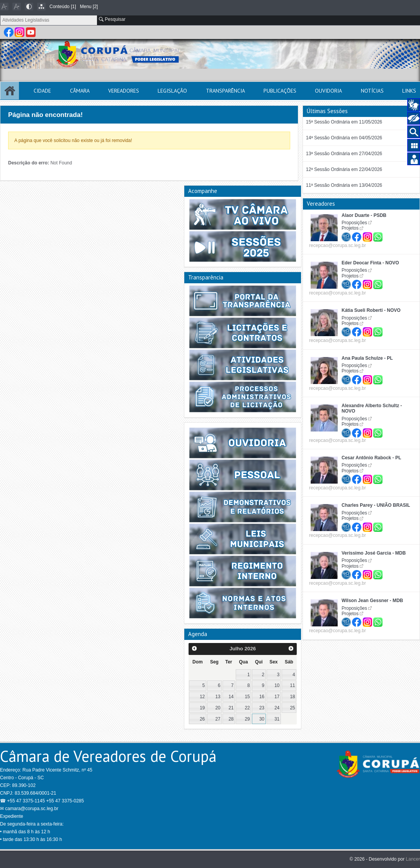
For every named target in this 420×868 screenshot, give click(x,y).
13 (218, 697)
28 (231, 719)
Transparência (225, 91)
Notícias (372, 91)
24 (277, 708)
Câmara (80, 91)
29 (247, 719)
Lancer (413, 859)
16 (262, 697)
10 (277, 685)
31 (277, 719)
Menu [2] (89, 7)
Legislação (172, 91)
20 (218, 708)
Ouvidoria (328, 91)
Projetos (350, 228)
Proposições (354, 223)
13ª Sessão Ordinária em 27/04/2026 (344, 154)
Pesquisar (112, 19)
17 (277, 697)
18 (292, 697)
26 (202, 719)
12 (202, 697)
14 (231, 697)
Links (409, 91)
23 (262, 708)
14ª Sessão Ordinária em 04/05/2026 (344, 138)
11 (292, 685)
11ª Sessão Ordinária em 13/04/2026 (344, 185)
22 (247, 708)
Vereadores (124, 91)
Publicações (280, 91)
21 (231, 708)
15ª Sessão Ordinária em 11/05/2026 (344, 122)
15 (247, 697)
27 (218, 719)
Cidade (42, 91)
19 (202, 708)
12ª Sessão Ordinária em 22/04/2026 (344, 169)
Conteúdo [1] (63, 7)
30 (262, 719)
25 (292, 708)
